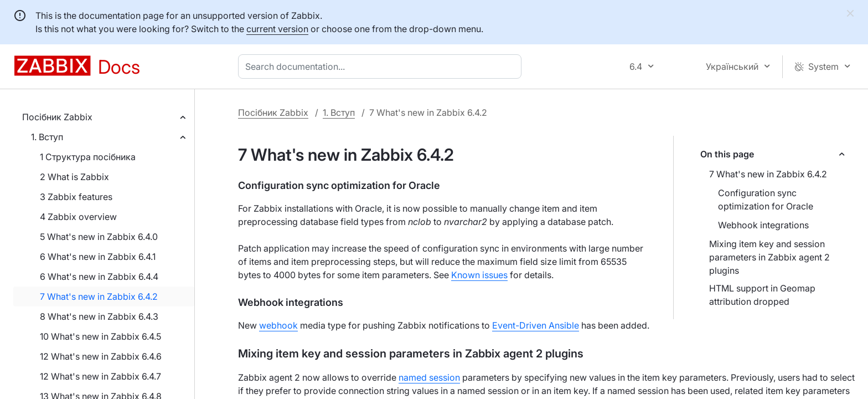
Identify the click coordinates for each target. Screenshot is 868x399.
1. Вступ (47, 137)
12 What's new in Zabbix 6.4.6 (101, 356)
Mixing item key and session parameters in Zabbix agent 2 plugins (769, 257)
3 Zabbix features (76, 197)
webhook (278, 325)
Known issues (479, 275)
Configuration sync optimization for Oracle (766, 199)
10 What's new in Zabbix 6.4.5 (100, 336)
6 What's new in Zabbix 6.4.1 (98, 257)
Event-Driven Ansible (536, 325)
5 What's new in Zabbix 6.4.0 (99, 237)
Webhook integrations (763, 225)
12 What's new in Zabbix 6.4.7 (100, 376)
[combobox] (382, 66)
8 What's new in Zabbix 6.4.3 (99, 316)
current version (277, 29)
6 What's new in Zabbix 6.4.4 (99, 277)
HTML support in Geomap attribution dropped (762, 295)
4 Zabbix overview (78, 217)
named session (429, 377)
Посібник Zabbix (57, 117)
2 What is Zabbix (74, 177)
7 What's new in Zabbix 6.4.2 (99, 296)
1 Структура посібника (88, 157)
